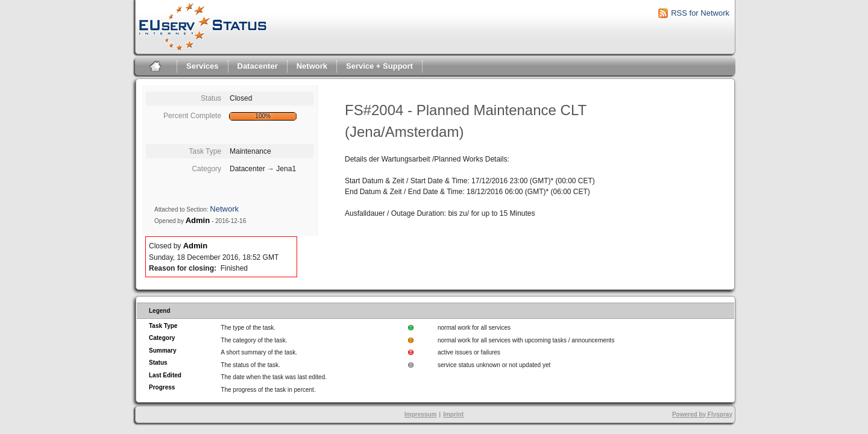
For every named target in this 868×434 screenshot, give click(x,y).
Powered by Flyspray (702, 414)
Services (203, 66)
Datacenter (258, 66)
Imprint (453, 414)
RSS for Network (700, 13)
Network (312, 66)
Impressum (420, 414)
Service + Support (379, 66)
